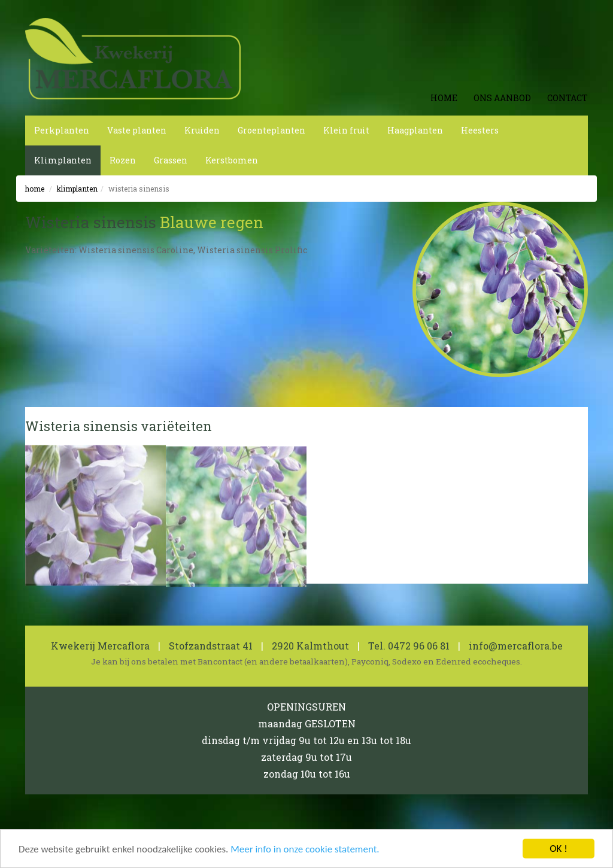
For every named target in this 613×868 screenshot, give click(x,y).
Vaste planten (137, 130)
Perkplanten (62, 130)
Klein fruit (346, 130)
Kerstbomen (232, 160)
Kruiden (202, 130)
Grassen (171, 160)
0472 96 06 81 (419, 646)
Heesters (480, 130)
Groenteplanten (271, 130)
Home (444, 98)
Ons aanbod (502, 98)
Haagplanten (415, 130)
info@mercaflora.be (516, 646)
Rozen (123, 160)
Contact (568, 98)
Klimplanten (63, 160)
